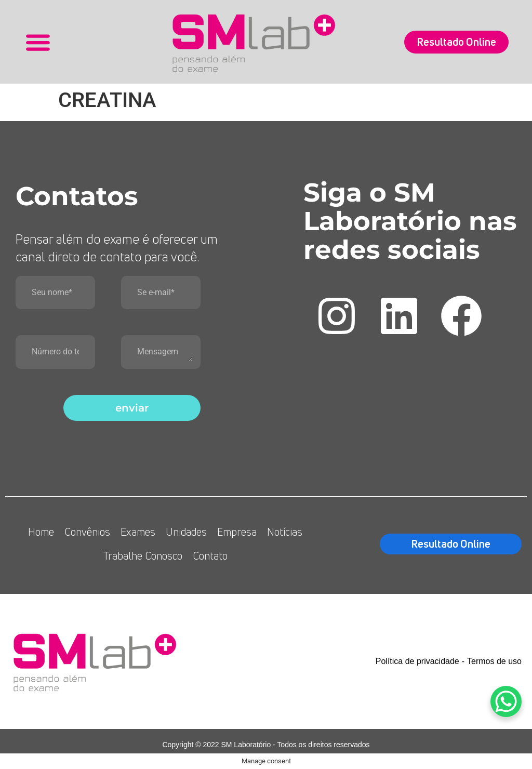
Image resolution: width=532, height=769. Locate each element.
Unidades (186, 532)
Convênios (87, 532)
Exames (138, 532)
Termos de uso (494, 661)
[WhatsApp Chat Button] (506, 701)
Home (41, 532)
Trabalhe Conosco (143, 556)
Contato (210, 556)
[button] (38, 42)
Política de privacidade (417, 661)
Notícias (285, 532)
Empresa (237, 532)
